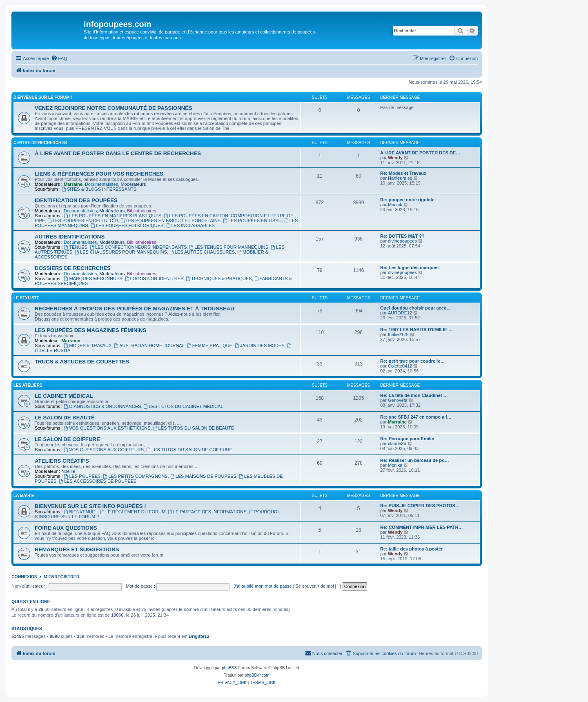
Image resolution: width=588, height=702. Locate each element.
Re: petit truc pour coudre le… (412, 361)
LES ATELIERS (28, 385)
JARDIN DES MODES (260, 345)
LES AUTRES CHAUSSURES (202, 252)
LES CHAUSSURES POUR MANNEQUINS (121, 252)
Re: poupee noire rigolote (407, 200)
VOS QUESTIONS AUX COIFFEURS (104, 450)
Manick (395, 205)
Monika (395, 465)
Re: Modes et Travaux (403, 173)
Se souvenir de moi (318, 586)
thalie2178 (398, 334)
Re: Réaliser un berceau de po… (415, 460)
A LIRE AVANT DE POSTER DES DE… (420, 153)
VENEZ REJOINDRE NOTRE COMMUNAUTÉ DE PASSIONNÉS (114, 108)
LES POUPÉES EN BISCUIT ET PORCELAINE (170, 221)
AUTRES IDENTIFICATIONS (70, 237)
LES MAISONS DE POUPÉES (203, 476)
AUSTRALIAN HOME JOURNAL (149, 345)
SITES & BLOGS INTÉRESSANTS (99, 189)
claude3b (397, 443)
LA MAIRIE (24, 496)
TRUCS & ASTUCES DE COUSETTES (82, 362)
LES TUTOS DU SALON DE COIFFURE (189, 450)
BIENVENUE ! (81, 512)
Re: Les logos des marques (409, 267)
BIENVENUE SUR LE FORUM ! (43, 97)
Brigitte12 (199, 636)
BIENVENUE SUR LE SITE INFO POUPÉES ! (90, 506)
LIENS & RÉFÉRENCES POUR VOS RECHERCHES (99, 174)
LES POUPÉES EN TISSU (252, 221)
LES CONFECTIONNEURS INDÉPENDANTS (138, 247)
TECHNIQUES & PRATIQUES (219, 279)
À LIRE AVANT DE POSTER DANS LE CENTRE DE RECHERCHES (118, 153)
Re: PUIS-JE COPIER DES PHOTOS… (420, 506)
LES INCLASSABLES (190, 225)
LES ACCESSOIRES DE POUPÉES (98, 481)
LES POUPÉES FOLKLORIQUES (127, 225)
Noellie (68, 471)
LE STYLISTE (26, 298)
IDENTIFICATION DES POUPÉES (76, 200)
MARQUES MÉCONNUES (93, 279)
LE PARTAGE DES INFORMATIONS (207, 512)
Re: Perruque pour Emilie (407, 439)
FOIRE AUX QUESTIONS (66, 528)
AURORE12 (400, 313)
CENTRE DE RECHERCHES (40, 143)
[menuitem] (59, 58)
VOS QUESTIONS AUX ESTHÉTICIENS (107, 428)
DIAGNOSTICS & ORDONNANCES (103, 406)
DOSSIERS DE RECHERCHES (73, 268)
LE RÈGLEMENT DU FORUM (133, 512)
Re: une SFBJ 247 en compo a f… (416, 417)
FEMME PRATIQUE (210, 345)
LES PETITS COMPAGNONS (136, 476)
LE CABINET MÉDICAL (64, 396)
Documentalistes (101, 184)
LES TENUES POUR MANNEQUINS (229, 247)
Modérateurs (133, 184)
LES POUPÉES (82, 476)
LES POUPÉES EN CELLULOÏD (82, 221)
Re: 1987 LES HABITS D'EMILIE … (416, 330)
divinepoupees (402, 241)
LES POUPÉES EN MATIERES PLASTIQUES (113, 216)
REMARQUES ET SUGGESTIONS (77, 549)
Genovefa (398, 400)
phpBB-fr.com (257, 675)
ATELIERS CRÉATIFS (62, 461)
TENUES (76, 247)
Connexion (24, 577)
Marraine (73, 184)
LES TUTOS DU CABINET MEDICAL (184, 406)
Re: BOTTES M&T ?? (402, 236)
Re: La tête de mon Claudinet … (414, 395)
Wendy (395, 158)
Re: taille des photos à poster (411, 549)
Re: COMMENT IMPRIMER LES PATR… (421, 527)
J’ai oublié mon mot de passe (263, 586)
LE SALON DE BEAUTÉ (65, 418)
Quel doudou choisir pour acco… (416, 308)
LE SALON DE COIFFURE (67, 439)
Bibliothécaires (142, 211)
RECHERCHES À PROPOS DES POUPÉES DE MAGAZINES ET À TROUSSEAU (135, 309)
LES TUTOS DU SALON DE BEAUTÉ (194, 428)
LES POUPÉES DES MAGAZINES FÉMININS (90, 330)
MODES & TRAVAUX (88, 345)
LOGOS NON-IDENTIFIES (154, 279)
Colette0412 (400, 366)
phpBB (228, 668)
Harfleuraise (400, 178)
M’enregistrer (62, 577)
